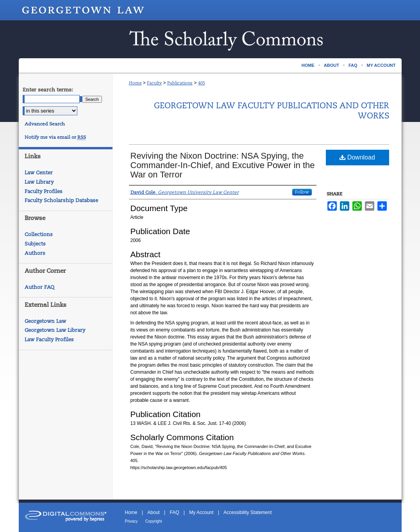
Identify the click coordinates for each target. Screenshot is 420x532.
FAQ (174, 512)
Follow (302, 192)
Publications (180, 83)
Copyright (154, 521)
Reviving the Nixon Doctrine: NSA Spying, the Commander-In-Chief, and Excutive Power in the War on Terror (223, 165)
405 (202, 83)
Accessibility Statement (248, 512)
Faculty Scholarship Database (61, 200)
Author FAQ (39, 287)
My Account (201, 512)
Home (135, 83)
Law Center (39, 173)
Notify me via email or (55, 137)
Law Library (39, 182)
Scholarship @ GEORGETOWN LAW (210, 39)
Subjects (35, 244)
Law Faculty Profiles (49, 339)
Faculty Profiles (44, 191)
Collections (39, 234)
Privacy (131, 521)
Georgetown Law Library (55, 330)
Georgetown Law (45, 321)
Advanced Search (45, 124)
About (153, 512)
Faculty (154, 83)
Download (357, 157)
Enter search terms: (48, 90)
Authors (35, 253)
